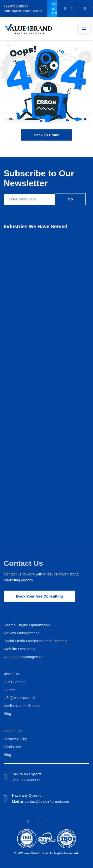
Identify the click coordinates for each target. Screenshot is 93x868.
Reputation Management (24, 657)
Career (9, 690)
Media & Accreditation (22, 706)
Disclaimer (12, 747)
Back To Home (46, 135)
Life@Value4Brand (19, 698)
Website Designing (19, 649)
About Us (11, 674)
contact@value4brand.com (23, 11)
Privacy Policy (15, 739)
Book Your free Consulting (40, 596)
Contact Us (23, 563)
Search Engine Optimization (27, 625)
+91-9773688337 (16, 6)
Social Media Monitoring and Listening (35, 641)
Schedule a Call (55, 9)
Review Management (21, 633)
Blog (7, 714)
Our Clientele (15, 682)
